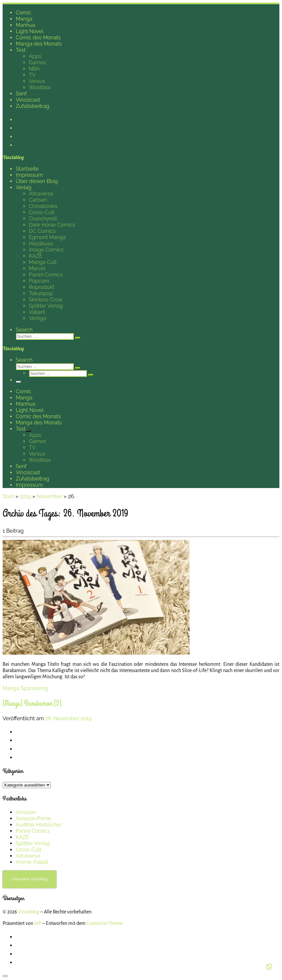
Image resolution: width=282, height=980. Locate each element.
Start (8, 496)
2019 (25, 496)
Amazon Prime (33, 818)
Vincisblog (29, 912)
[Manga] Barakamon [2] (32, 703)
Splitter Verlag (33, 843)
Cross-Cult (29, 850)
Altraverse (28, 856)
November (50, 496)
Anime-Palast (32, 862)
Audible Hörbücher (39, 825)
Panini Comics (33, 831)
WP (38, 923)
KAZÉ (22, 837)
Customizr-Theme (105, 923)
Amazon (26, 812)
